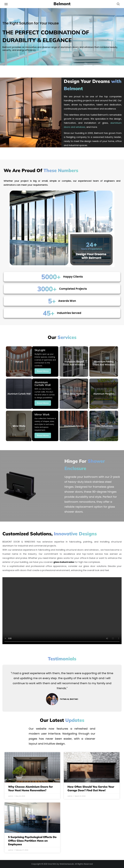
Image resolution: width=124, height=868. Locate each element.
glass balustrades (64, 562)
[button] (118, 4)
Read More (43, 371)
